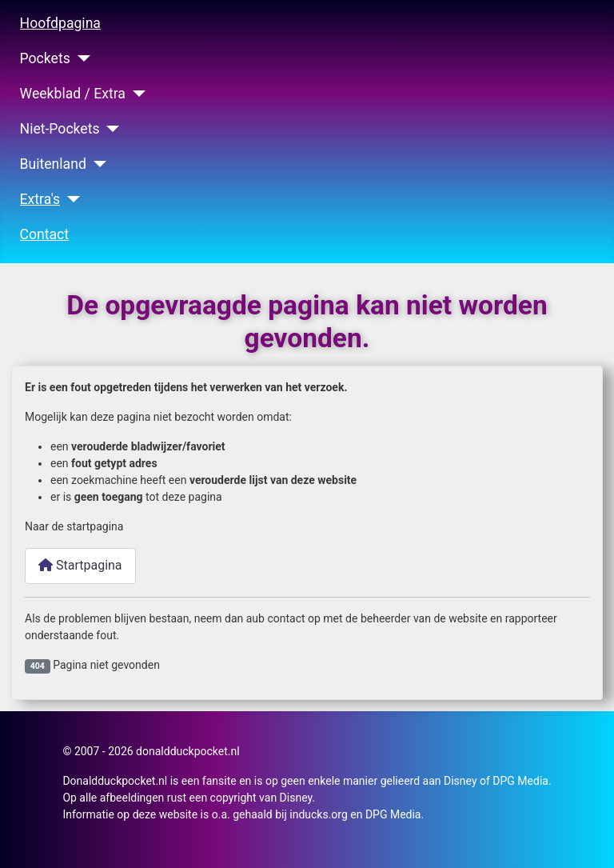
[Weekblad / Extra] (136, 94)
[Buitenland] (96, 164)
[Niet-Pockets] (110, 129)
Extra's (40, 199)
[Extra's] (70, 199)
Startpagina (80, 565)
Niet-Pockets (60, 129)
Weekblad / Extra (73, 94)
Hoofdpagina (60, 23)
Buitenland (53, 164)
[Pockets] (80, 58)
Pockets (45, 58)
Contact (45, 234)
